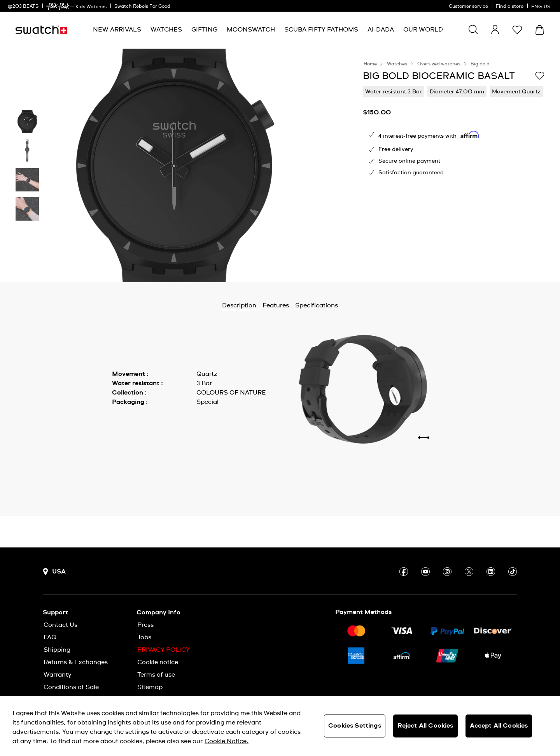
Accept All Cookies (499, 726)
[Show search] (473, 30)
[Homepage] (41, 30)
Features (276, 305)
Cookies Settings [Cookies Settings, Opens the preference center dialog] (355, 726)
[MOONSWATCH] (251, 30)
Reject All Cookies (425, 726)
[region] (280, 726)
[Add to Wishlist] (540, 75)
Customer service (468, 7)
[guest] (495, 30)
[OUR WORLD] (423, 30)
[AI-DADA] (381, 30)
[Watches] (166, 30)
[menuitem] (117, 30)
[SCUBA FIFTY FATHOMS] (321, 30)
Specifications (317, 305)
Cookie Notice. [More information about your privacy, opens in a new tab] (227, 741)
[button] (517, 30)
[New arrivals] (117, 30)
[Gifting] (204, 30)
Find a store (510, 7)
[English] (542, 6)
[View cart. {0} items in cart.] (540, 30)
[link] (58, 6)
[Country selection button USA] (54, 572)
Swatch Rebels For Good (142, 7)
